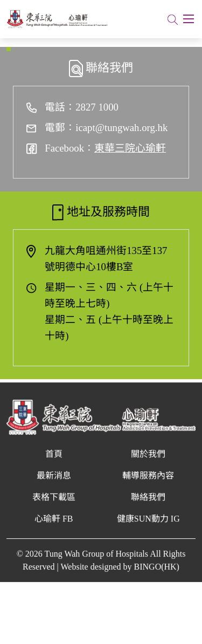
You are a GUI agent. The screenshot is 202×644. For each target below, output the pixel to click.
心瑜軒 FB (54, 526)
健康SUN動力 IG (148, 526)
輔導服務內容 (148, 482)
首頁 (54, 461)
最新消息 (54, 482)
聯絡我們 (148, 504)
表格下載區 (54, 504)
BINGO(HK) (157, 574)
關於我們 (148, 461)
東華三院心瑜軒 (130, 148)
